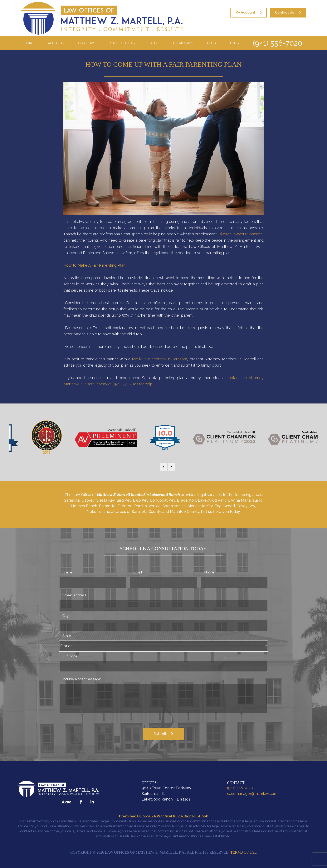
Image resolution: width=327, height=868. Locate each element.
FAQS (153, 43)
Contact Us (285, 12)
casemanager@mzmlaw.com (252, 794)
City (65, 616)
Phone (209, 572)
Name (67, 572)
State (67, 636)
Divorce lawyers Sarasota (240, 234)
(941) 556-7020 (277, 43)
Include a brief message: (82, 679)
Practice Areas (122, 43)
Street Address (74, 595)
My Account (245, 12)
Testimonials (182, 43)
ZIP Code (70, 656)
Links (234, 43)
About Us (56, 43)
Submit (160, 734)
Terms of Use (244, 852)
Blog (212, 43)
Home (29, 43)
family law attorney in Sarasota (160, 359)
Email (138, 572)
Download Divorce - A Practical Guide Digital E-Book (163, 816)
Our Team (86, 43)
